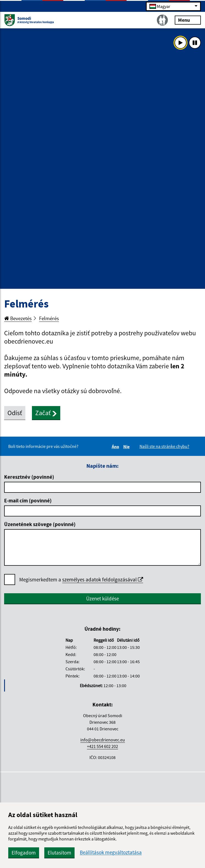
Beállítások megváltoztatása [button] (111, 852)
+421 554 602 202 (102, 746)
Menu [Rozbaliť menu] (188, 20)
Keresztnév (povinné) (29, 477)
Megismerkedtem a (81, 580)
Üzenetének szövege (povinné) (40, 524)
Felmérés (49, 318)
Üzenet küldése (102, 598)
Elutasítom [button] (59, 853)
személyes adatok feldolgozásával (103, 579)
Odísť (15, 413)
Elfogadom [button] (24, 853)
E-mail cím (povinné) (28, 500)
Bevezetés (18, 318)
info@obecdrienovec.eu (103, 740)
